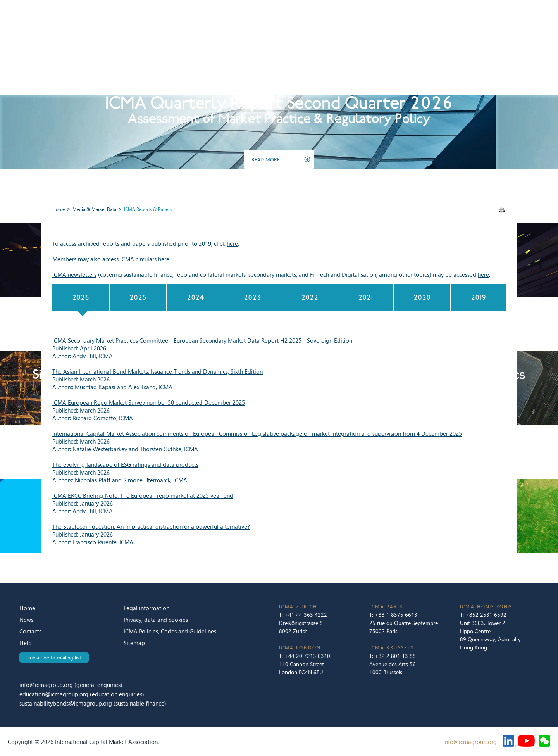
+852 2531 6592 (486, 615)
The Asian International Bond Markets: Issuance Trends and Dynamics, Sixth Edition (158, 371)
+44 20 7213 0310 (307, 656)
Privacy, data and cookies (156, 620)
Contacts (30, 631)
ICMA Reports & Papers (148, 209)
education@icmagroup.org (55, 694)
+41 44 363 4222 (306, 615)
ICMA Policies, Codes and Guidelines (170, 631)
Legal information (146, 608)
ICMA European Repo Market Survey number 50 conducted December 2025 (149, 402)
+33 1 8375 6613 (396, 615)
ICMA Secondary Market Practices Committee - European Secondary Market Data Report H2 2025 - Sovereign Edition (202, 340)
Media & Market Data (94, 209)
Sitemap (134, 643)
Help (26, 643)
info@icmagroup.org (46, 685)
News (26, 620)
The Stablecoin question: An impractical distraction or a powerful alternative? (151, 526)
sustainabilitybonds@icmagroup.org (66, 703)
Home (59, 209)
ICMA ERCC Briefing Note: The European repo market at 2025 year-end (143, 495)
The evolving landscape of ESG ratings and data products (125, 464)
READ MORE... (267, 159)
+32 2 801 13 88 (395, 656)
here (232, 243)
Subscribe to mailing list (54, 657)
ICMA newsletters (74, 274)
